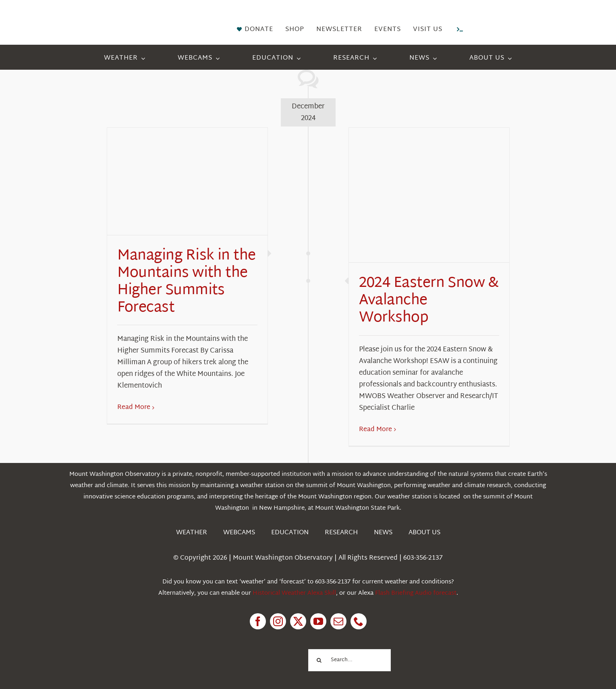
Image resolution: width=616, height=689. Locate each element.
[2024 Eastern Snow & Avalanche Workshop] (429, 195)
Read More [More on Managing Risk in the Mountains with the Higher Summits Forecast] (134, 408)
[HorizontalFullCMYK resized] (127, 16)
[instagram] (278, 621)
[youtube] (318, 621)
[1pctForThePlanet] (260, 649)
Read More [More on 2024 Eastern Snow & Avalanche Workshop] (375, 430)
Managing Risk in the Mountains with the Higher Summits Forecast (187, 282)
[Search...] (350, 660)
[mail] (338, 621)
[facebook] (258, 621)
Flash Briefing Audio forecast (416, 593)
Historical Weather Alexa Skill (294, 593)
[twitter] (298, 621)
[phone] (359, 621)
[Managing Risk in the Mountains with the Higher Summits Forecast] (187, 181)
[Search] (319, 660)
